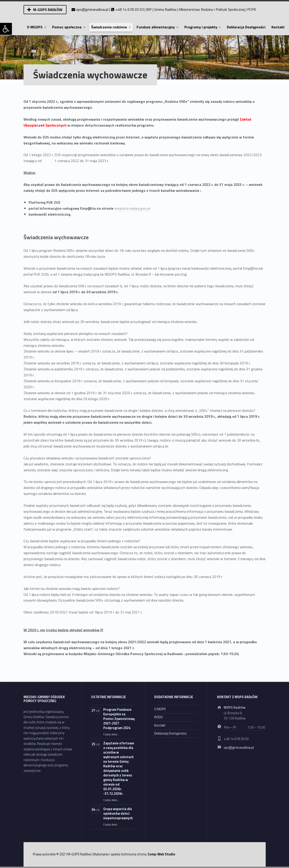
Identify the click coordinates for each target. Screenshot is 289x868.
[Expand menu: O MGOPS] (45, 27)
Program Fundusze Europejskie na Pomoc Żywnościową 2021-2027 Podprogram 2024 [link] (119, 719)
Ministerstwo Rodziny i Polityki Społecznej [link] (212, 9)
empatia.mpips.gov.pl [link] (132, 208)
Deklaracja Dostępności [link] (246, 27)
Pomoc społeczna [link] (67, 27)
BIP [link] (149, 9)
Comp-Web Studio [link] (161, 854)
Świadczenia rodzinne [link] (109, 27)
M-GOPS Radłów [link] (48, 10)
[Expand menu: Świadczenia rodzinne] (130, 27)
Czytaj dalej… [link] (111, 734)
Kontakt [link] (278, 27)
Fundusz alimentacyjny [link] (156, 27)
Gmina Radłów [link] (165, 9)
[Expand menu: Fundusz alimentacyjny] (177, 27)
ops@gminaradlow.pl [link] (92, 9)
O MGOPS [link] (35, 27)
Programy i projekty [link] (201, 27)
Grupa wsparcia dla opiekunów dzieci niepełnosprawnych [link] (118, 814)
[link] (6, 29)
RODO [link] (159, 717)
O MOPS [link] (160, 709)
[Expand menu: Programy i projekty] (220, 27)
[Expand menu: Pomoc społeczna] (84, 27)
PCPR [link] (252, 9)
